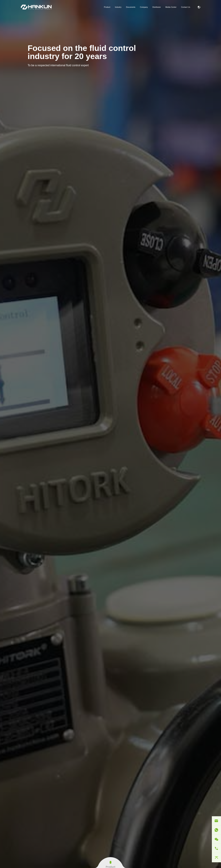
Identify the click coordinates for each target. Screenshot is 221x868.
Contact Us (186, 7)
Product (107, 7)
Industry (118, 7)
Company (144, 7)
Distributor (157, 7)
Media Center (171, 7)
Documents (131, 7)
